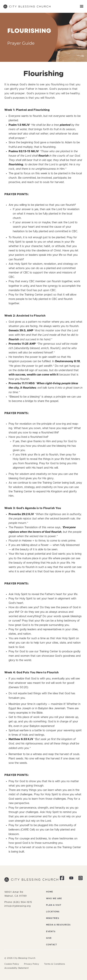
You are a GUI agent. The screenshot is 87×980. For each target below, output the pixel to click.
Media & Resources (58, 925)
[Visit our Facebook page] (62, 879)
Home (50, 892)
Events (51, 932)
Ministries (53, 918)
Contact (52, 945)
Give (49, 938)
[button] (82, 6)
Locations (53, 912)
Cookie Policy (12, 964)
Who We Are (54, 899)
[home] (27, 6)
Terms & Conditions (55, 964)
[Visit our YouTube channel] (71, 879)
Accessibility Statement (17, 968)
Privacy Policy (32, 964)
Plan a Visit (54, 905)
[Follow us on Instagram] (81, 879)
